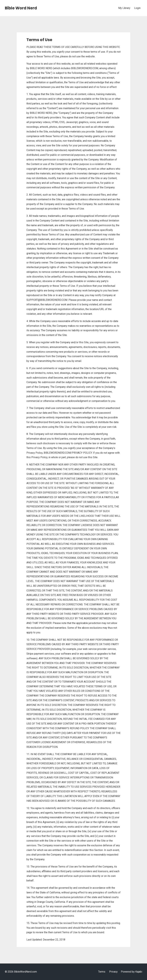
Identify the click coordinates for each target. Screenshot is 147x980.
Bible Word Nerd (21, 8)
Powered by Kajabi (132, 972)
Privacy (113, 972)
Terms (102, 972)
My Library (124, 8)
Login (137, 8)
